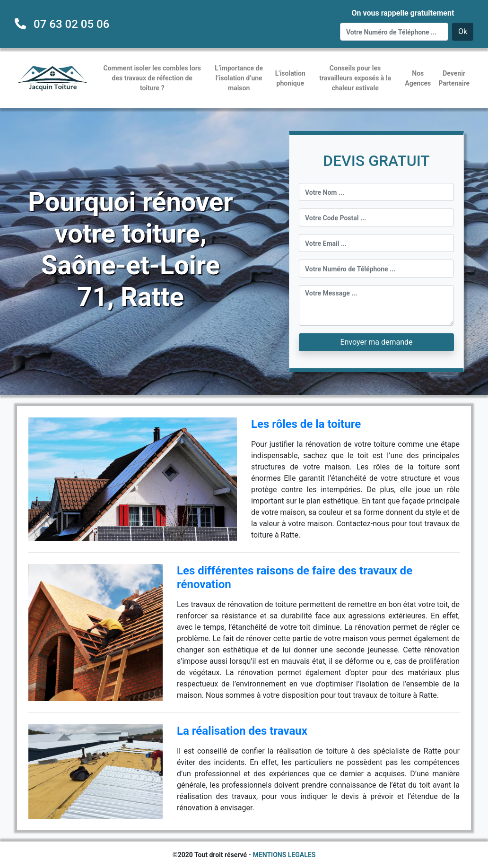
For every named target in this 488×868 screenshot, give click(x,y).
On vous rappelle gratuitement (403, 13)
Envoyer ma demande (376, 342)
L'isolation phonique (290, 78)
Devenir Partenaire (454, 78)
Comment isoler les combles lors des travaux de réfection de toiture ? (152, 78)
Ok (463, 31)
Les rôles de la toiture (306, 424)
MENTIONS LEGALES (284, 855)
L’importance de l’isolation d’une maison (239, 78)
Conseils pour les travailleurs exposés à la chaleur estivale (355, 78)
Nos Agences (418, 78)
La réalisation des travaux (242, 731)
